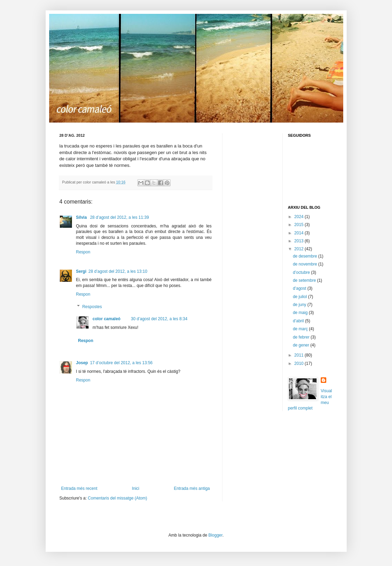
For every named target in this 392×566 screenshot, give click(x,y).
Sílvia (82, 217)
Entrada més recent (79, 488)
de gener (302, 345)
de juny (300, 305)
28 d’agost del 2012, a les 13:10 (118, 271)
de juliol (300, 297)
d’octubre (302, 272)
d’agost (300, 288)
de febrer (302, 337)
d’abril (299, 321)
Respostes (92, 307)
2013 (300, 241)
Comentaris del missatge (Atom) (117, 498)
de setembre (305, 280)
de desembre (305, 256)
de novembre (305, 264)
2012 (300, 249)
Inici (135, 488)
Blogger (215, 535)
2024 (300, 217)
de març (301, 329)
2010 (300, 363)
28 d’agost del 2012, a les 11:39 (119, 217)
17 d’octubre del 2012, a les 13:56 (121, 363)
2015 (300, 225)
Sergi (81, 271)
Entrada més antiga (192, 488)
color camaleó (107, 319)
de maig (301, 313)
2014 (300, 233)
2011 (300, 355)
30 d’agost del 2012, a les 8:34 (159, 319)
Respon (83, 252)
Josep (82, 363)
